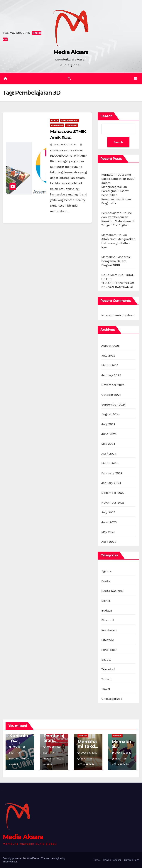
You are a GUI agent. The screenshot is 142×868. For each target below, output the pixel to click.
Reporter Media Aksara (19, 759)
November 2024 (113, 385)
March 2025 (110, 365)
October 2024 (111, 395)
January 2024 (111, 483)
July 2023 (108, 512)
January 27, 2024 (66, 145)
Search (106, 116)
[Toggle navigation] (136, 79)
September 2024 (114, 405)
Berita (55, 120)
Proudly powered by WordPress (21, 858)
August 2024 (110, 414)
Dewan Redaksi (112, 860)
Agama (106, 571)
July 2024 (108, 424)
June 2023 (109, 522)
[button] (69, 78)
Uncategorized (112, 699)
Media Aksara (71, 52)
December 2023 (113, 493)
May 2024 (108, 444)
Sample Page (132, 860)
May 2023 (108, 532)
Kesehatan (109, 630)
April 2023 (109, 542)
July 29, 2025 (89, 753)
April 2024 (109, 454)
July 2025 (108, 356)
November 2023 (113, 503)
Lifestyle (108, 640)
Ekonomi (108, 620)
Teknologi (72, 125)
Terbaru (107, 679)
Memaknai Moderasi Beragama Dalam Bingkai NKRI (116, 261)
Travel (106, 689)
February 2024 (112, 473)
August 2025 (110, 346)
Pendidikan (57, 125)
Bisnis (106, 601)
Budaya (107, 611)
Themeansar (10, 862)
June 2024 (109, 434)
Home (96, 860)
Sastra (106, 660)
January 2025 (111, 375)
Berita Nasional (70, 120)
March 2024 (110, 463)
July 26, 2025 (123, 753)
